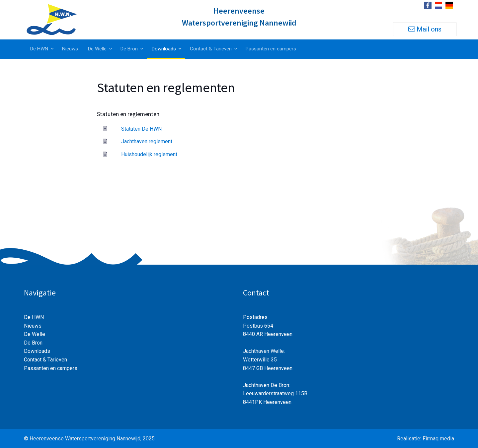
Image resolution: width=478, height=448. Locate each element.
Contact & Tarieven (211, 49)
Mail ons (425, 29)
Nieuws (70, 49)
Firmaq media (438, 439)
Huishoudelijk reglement (149, 154)
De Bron (129, 49)
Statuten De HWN (141, 129)
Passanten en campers (271, 49)
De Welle (97, 49)
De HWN (39, 49)
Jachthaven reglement (147, 141)
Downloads (164, 49)
